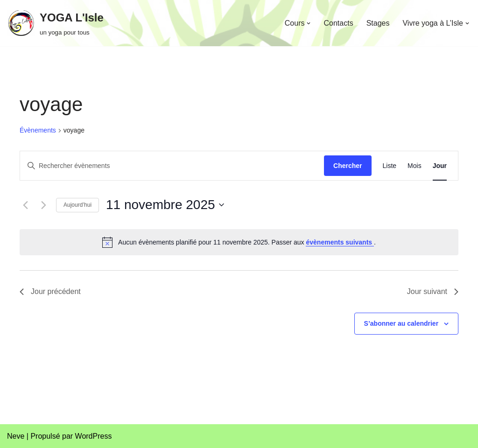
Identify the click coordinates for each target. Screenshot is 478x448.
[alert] (239, 242)
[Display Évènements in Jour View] (440, 166)
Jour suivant (433, 291)
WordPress (94, 436)
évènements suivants (340, 242)
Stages (378, 23)
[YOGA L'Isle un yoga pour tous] (55, 23)
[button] (309, 23)
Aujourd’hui (77, 205)
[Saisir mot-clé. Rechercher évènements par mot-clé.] (172, 166)
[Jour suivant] (43, 205)
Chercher (348, 166)
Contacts (338, 23)
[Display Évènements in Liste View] (390, 166)
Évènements (38, 130)
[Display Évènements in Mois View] (415, 166)
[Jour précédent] (25, 205)
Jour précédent (50, 291)
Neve (16, 436)
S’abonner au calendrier (401, 323)
